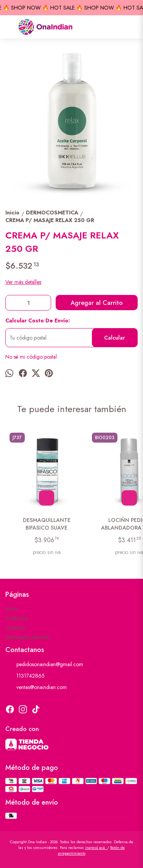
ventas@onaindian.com (36, 688)
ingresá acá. (96, 848)
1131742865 (25, 676)
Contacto (15, 628)
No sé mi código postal (31, 357)
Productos (17, 618)
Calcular (115, 338)
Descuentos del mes (27, 637)
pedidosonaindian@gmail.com (44, 665)
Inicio (11, 609)
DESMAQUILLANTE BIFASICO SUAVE (47, 524)
